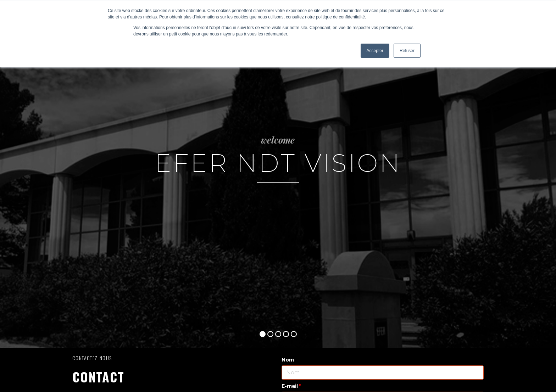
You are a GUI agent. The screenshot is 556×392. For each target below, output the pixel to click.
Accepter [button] (375, 51)
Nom (288, 360)
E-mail (290, 386)
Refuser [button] (407, 51)
